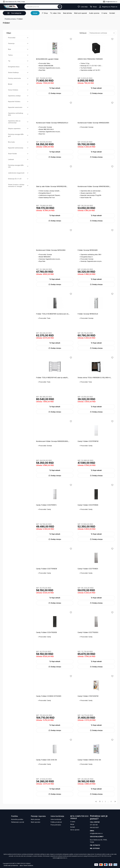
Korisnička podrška (17, 819)
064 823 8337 (94, 827)
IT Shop (45, 13)
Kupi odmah (55, 88)
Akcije (35, 13)
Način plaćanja (35, 819)
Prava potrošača (56, 825)
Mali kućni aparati (80, 13)
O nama (104, 13)
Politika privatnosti (56, 822)
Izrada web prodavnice (11, 865)
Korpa (93, 7)
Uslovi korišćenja (56, 819)
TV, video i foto (55, 13)
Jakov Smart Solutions (26, 865)
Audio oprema (94, 13)
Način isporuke (36, 822)
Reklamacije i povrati (18, 822)
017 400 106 (94, 825)
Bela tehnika (67, 13)
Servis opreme (75, 830)
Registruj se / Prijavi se (108, 7)
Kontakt (112, 13)
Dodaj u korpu (55, 93)
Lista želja (83, 7)
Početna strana (10, 19)
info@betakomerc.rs (96, 833)
